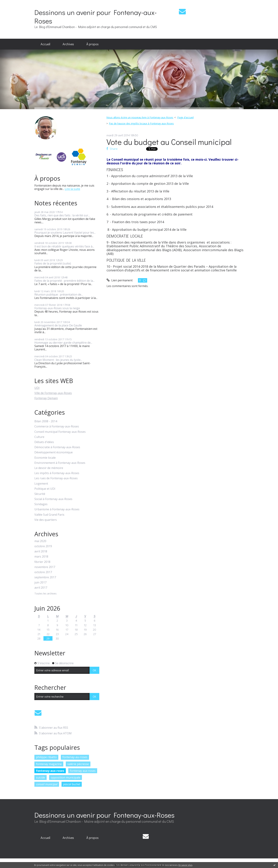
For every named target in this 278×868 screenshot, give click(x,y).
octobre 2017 (43, 572)
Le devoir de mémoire (49, 468)
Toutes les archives (45, 594)
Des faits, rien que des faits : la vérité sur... (62, 215)
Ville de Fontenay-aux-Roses (53, 393)
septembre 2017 (45, 577)
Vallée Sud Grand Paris (49, 515)
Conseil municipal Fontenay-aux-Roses (60, 432)
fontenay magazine (49, 764)
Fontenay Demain (46, 398)
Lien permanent (120, 280)
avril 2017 (41, 588)
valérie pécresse (78, 764)
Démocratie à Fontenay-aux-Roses (57, 447)
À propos (92, 44)
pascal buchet (72, 784)
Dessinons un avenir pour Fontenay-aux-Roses (96, 16)
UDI (37, 388)
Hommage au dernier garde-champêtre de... (63, 343)
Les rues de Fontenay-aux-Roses (56, 478)
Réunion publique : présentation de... (59, 294)
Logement (41, 484)
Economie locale (45, 458)
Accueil (45, 44)
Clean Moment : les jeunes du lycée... (58, 360)
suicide (41, 777)
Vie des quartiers (46, 520)
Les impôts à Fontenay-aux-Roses (57, 473)
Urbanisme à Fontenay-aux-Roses (57, 509)
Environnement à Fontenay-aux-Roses (60, 463)
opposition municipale (66, 777)
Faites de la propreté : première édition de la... (64, 281)
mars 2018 (41, 557)
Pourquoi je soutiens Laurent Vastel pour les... (65, 233)
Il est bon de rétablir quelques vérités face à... (64, 246)
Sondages (41, 504)
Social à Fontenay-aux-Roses (53, 499)
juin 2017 (40, 582)
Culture (39, 437)
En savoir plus (185, 865)
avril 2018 (41, 551)
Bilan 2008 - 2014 (46, 421)
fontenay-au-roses (75, 757)
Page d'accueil (185, 117)
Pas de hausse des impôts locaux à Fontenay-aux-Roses (141, 123)
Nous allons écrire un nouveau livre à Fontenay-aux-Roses (140, 117)
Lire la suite (72, 189)
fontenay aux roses (83, 771)
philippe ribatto (46, 757)
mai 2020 (40, 541)
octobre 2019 (43, 546)
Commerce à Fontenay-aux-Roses (57, 426)
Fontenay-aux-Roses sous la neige (57, 308)
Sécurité (40, 494)
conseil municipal (47, 784)
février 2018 (42, 562)
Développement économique (54, 452)
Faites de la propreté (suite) (53, 263)
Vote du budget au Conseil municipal (169, 142)
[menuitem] (45, 44)
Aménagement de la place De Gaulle (58, 325)
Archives (68, 44)
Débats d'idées (44, 442)
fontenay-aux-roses (50, 771)
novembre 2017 (45, 567)
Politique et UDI (45, 489)
